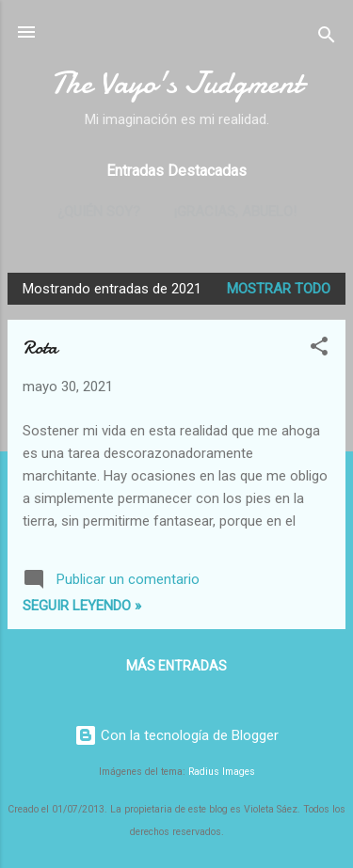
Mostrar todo (279, 289)
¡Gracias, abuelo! (235, 212)
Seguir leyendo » (82, 606)
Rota (40, 347)
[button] (319, 349)
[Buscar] (327, 38)
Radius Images (222, 772)
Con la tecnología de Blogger (176, 735)
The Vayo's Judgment (176, 83)
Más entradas (176, 666)
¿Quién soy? (99, 212)
